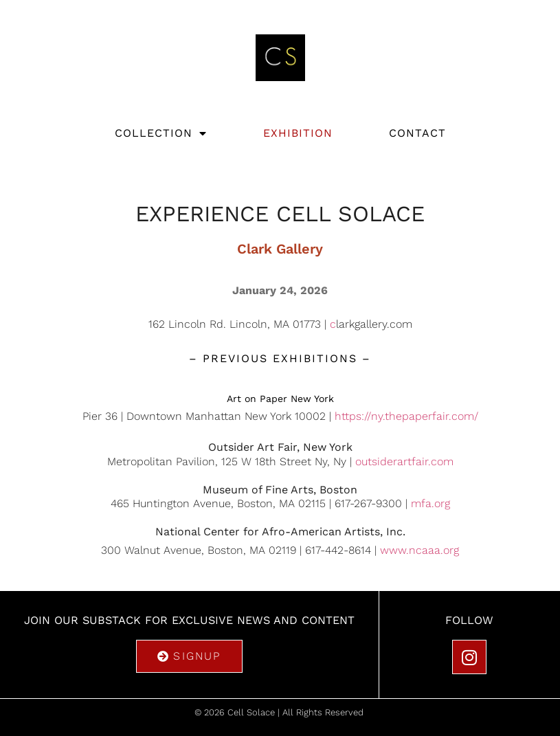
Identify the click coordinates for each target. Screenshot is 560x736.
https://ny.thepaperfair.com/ (406, 416)
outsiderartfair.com (404, 461)
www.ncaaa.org (419, 550)
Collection (161, 133)
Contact (417, 133)
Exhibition (298, 133)
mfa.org (430, 503)
